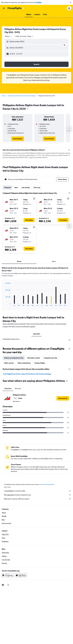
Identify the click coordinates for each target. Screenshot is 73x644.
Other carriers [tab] (9, 363)
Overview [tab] (8, 388)
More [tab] (54, 261)
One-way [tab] (37, 188)
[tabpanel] (36, 289)
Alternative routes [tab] (34, 358)
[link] (18, 139)
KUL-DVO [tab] (36, 334)
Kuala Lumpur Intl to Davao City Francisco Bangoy (22, 96)
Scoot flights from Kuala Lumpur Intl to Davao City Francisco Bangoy (27, 374)
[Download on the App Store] (21, 575)
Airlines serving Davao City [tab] (14, 358)
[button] (71, 2)
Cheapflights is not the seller (38, 491)
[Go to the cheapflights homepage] (16, 8)
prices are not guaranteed (47, 484)
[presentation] (28, 109)
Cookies (38, 2)
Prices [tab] (19, 261)
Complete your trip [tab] (50, 358)
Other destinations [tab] (24, 363)
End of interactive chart (4, 304)
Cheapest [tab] (7, 188)
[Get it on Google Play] (8, 575)
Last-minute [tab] (26, 188)
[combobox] (9, 36)
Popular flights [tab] (40, 363)
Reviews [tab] (18, 388)
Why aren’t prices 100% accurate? (38, 499)
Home (4, 96)
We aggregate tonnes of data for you (38, 495)
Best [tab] (16, 188)
